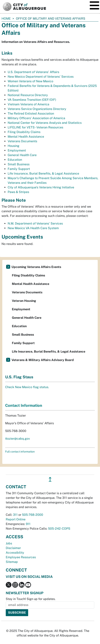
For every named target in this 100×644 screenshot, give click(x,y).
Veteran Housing (24, 301)
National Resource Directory (28, 95)
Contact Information (24, 405)
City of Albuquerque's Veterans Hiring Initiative (41, 187)
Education (15, 160)
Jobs (9, 543)
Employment (17, 150)
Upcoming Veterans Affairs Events (36, 267)
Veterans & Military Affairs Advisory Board (43, 360)
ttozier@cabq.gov (18, 439)
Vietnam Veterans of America (28, 104)
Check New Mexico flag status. (27, 387)
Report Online (16, 519)
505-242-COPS (59, 529)
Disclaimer (13, 548)
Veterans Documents (22, 141)
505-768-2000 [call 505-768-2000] (33, 515)
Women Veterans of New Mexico (30, 81)
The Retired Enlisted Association (31, 114)
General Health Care (22, 155)
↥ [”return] (50, 479)
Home (6, 19)
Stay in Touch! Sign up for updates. (31, 599)
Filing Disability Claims (24, 132)
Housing (14, 146)
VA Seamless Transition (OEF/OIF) (32, 100)
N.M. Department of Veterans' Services (35, 223)
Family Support (19, 169)
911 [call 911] (28, 524)
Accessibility (15, 553)
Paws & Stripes (18, 192)
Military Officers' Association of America (36, 118)
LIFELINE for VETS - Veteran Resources (35, 127)
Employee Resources (21, 557)
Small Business (19, 164)
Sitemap (12, 562)
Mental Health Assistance (26, 137)
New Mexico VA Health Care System (33, 228)
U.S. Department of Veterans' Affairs (33, 72)
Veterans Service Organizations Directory (37, 109)
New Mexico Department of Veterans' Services (41, 77)
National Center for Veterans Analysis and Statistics (45, 123)
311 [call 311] (15, 515)
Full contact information (20, 452)
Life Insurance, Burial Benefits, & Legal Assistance (43, 173)
